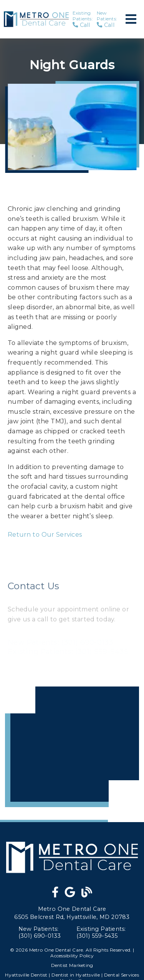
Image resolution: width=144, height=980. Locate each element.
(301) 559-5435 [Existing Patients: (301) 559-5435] (101, 932)
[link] (55, 894)
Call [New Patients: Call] (107, 19)
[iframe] (72, 747)
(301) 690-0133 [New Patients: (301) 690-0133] (40, 932)
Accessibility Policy (72, 956)
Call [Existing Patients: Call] (83, 19)
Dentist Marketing (72, 965)
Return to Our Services (45, 535)
